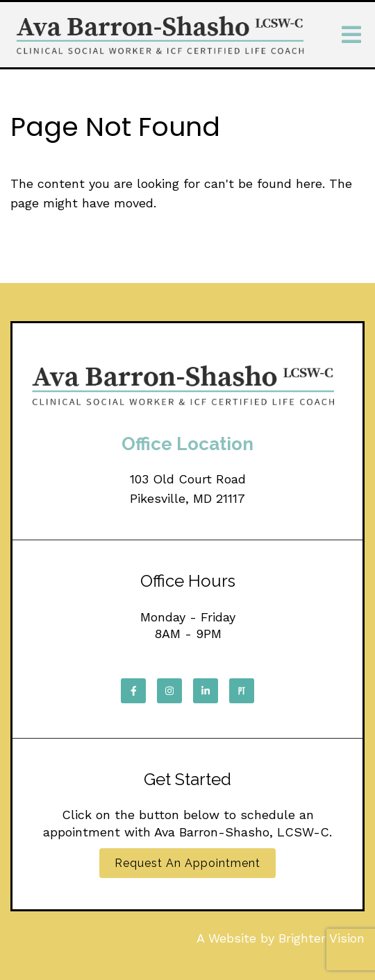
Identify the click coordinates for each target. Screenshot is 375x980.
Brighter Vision (322, 938)
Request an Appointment (187, 863)
